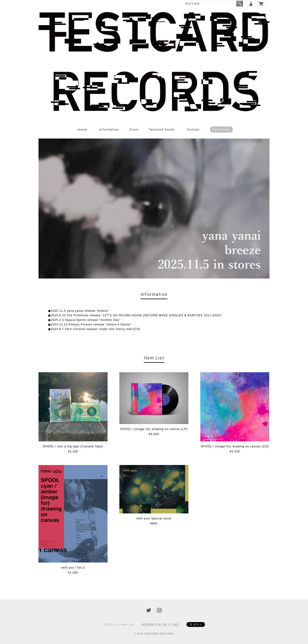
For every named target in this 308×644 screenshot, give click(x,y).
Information (109, 129)
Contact (193, 129)
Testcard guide (162, 129)
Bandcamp (221, 129)
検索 (240, 4)
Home (82, 129)
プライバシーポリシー (119, 625)
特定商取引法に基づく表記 (160, 625)
